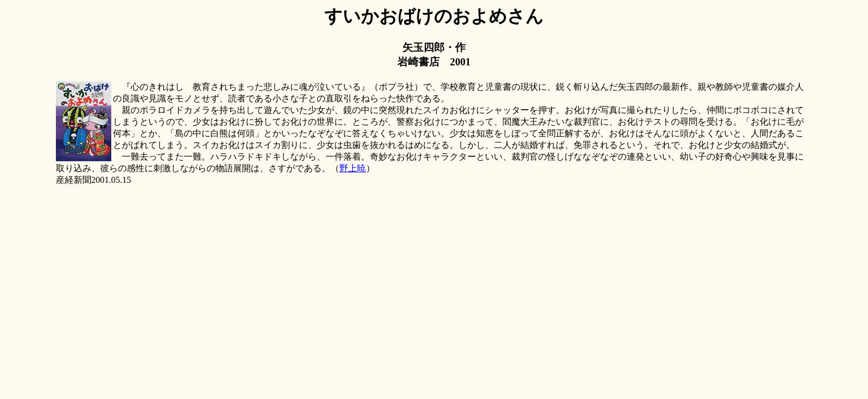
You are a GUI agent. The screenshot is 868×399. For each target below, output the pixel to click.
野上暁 (353, 168)
